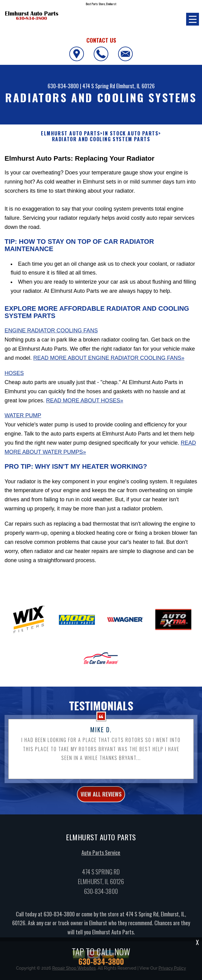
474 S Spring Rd (99, 86)
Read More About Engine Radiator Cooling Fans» (109, 358)
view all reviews (101, 798)
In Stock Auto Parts (131, 133)
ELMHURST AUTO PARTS (70, 133)
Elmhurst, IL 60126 (135, 86)
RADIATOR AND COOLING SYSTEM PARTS (101, 139)
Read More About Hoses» (85, 401)
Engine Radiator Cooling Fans (51, 331)
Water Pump (23, 415)
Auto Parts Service (101, 856)
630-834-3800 (63, 86)
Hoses (14, 373)
